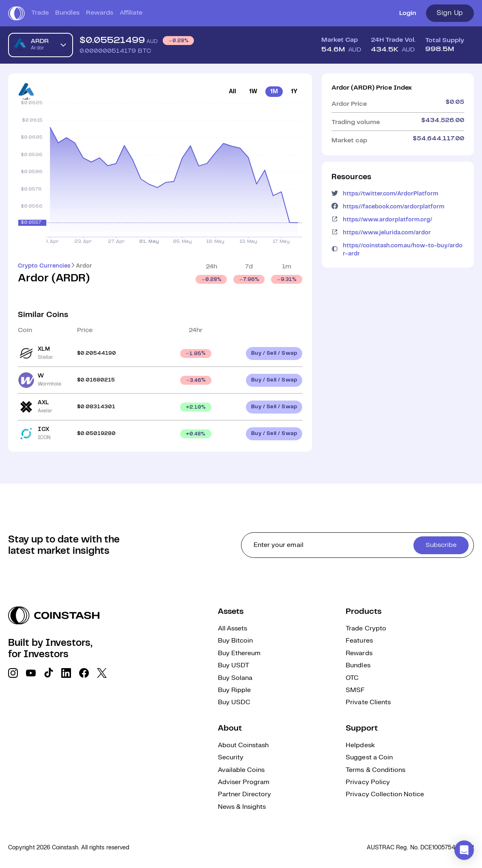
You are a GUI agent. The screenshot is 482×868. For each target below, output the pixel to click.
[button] (464, 850)
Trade (40, 13)
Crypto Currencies (44, 266)
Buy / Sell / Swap (274, 353)
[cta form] (357, 545)
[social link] (13, 673)
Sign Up (450, 13)
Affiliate (131, 13)
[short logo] (16, 13)
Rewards (100, 13)
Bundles (67, 13)
